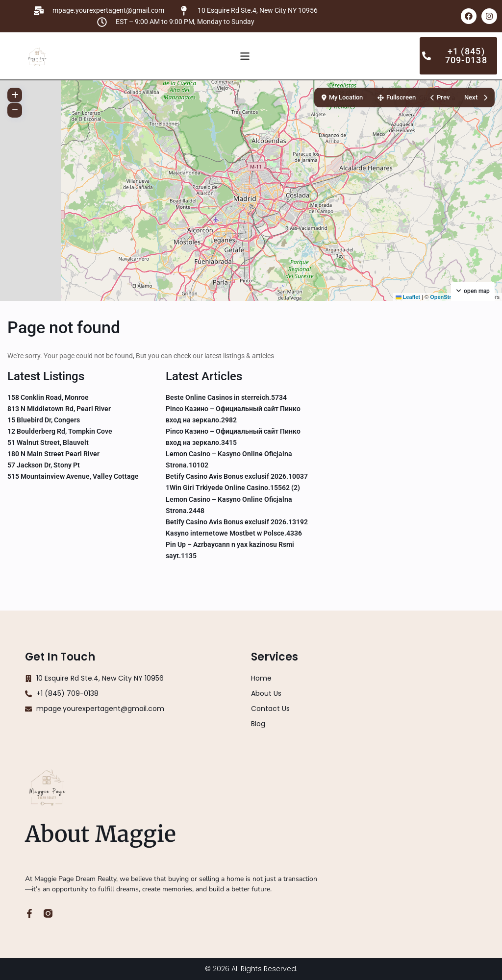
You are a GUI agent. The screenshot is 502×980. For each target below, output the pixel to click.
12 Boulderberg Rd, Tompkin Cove (60, 431)
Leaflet (408, 297)
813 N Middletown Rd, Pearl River (59, 409)
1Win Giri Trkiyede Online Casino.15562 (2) (233, 488)
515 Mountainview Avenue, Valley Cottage (73, 476)
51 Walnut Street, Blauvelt (48, 442)
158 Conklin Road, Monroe (48, 397)
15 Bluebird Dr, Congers (44, 420)
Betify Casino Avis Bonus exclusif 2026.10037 (237, 476)
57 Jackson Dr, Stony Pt (44, 465)
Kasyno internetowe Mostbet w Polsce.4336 (234, 533)
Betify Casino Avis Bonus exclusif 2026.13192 (237, 522)
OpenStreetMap (450, 297)
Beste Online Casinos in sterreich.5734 (226, 397)
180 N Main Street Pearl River (53, 454)
